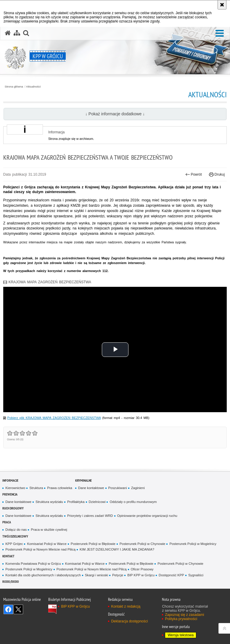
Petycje (118, 575)
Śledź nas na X (18, 609)
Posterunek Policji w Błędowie (93, 544)
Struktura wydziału (49, 502)
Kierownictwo (15, 488)
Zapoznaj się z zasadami (184, 615)
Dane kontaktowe (91, 488)
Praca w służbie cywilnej (49, 530)
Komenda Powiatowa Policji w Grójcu (33, 564)
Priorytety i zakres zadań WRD (90, 516)
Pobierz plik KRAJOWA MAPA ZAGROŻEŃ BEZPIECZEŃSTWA (54, 418)
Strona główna (14, 87)
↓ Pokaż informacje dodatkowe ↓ (115, 114)
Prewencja (10, 494)
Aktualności (33, 87)
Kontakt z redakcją (126, 606)
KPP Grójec (14, 544)
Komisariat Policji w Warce (47, 544)
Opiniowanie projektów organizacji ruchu (147, 516)
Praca (7, 522)
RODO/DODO (11, 581)
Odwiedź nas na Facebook (8, 609)
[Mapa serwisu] (17, 33)
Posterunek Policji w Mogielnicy (193, 544)
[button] (220, 34)
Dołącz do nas (16, 530)
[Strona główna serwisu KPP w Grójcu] (8, 33)
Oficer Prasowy (142, 569)
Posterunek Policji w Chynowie (143, 544)
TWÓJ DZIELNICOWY (15, 536)
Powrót (194, 174)
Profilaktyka (76, 502)
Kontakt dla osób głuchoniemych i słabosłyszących (43, 575)
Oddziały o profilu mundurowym (133, 502)
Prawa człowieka (60, 488)
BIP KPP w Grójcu (141, 575)
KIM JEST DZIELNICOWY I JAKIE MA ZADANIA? (117, 549)
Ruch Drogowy (13, 508)
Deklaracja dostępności (129, 621)
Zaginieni (138, 488)
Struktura (36, 488)
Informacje (10, 480)
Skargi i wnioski (96, 575)
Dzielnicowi (97, 502)
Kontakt (8, 556)
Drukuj (217, 174)
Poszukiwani (118, 488)
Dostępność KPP (171, 575)
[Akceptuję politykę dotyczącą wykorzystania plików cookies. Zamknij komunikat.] (222, 5)
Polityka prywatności (181, 619)
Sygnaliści (196, 575)
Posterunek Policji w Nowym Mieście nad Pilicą (40, 549)
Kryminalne (83, 480)
